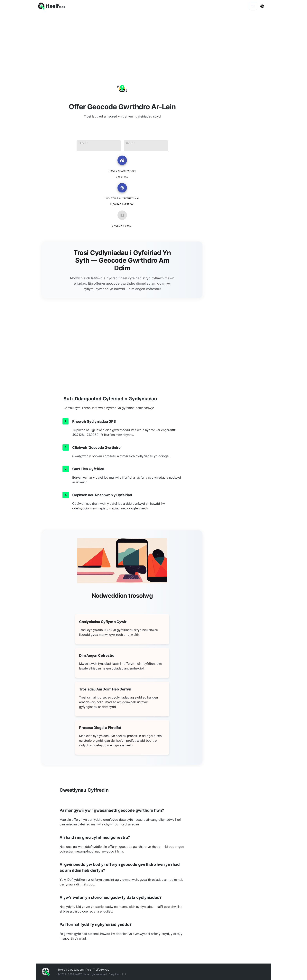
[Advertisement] (153, 41)
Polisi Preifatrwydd (98, 970)
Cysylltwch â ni (117, 974)
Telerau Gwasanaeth (71, 970)
